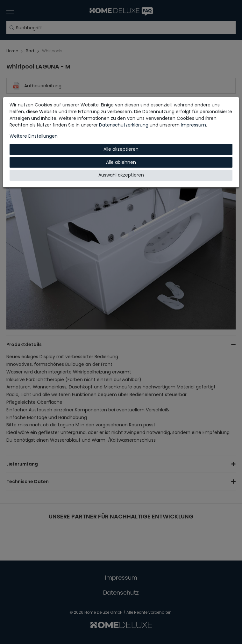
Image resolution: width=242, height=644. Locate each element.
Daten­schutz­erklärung (124, 125)
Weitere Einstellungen (34, 136)
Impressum (193, 125)
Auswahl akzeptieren (121, 175)
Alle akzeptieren (121, 149)
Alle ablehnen (121, 162)
